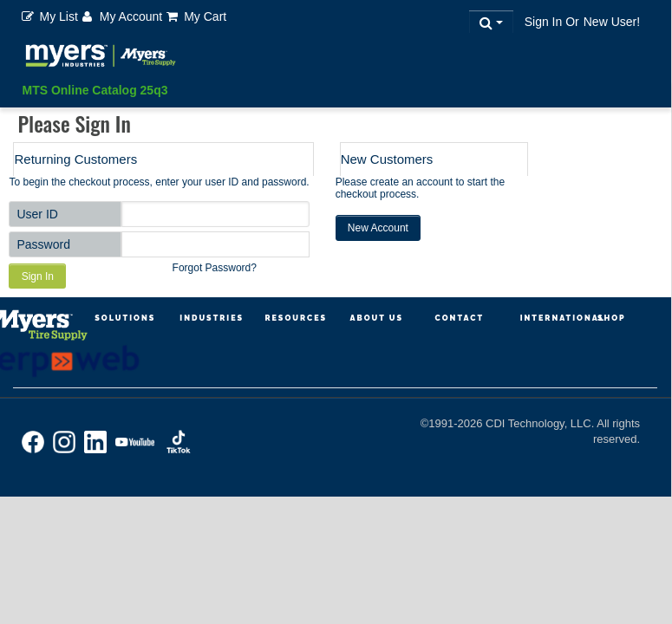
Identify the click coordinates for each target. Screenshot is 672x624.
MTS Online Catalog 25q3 (95, 90)
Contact (460, 318)
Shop (612, 318)
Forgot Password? (215, 268)
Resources (296, 318)
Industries (212, 318)
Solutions (125, 318)
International (563, 318)
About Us (377, 318)
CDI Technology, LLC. (541, 423)
